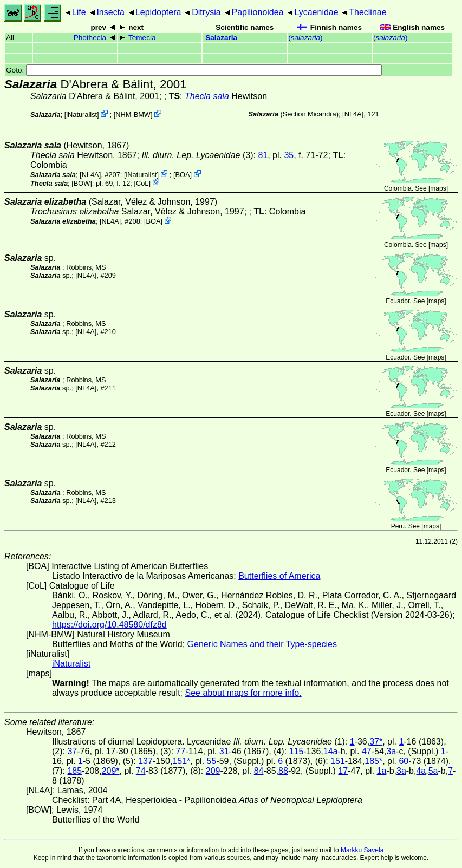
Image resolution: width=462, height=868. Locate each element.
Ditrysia (206, 12)
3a (391, 751)
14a (331, 751)
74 (141, 771)
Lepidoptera (158, 12)
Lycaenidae (316, 12)
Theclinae (367, 12)
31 (224, 751)
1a (382, 771)
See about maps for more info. (243, 693)
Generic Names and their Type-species (262, 644)
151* (181, 761)
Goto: (194, 70)
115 (297, 751)
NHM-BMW (133, 115)
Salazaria (221, 38)
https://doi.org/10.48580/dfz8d (109, 625)
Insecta (110, 12)
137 (145, 761)
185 (74, 771)
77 (181, 751)
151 (338, 761)
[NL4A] (353, 114)
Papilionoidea (257, 12)
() (305, 38)
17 (343, 771)
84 (259, 771)
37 (72, 751)
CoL (142, 183)
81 (263, 155)
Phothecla (90, 38)
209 (213, 771)
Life (79, 12)
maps (438, 188)
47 (367, 751)
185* (373, 761)
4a (421, 771)
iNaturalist (82, 115)
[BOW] (82, 183)
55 (212, 761)
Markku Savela (362, 850)
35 (289, 155)
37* (376, 742)
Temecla (142, 38)
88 (283, 771)
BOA (183, 175)
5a (433, 771)
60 (404, 761)
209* (111, 771)
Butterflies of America (279, 576)
